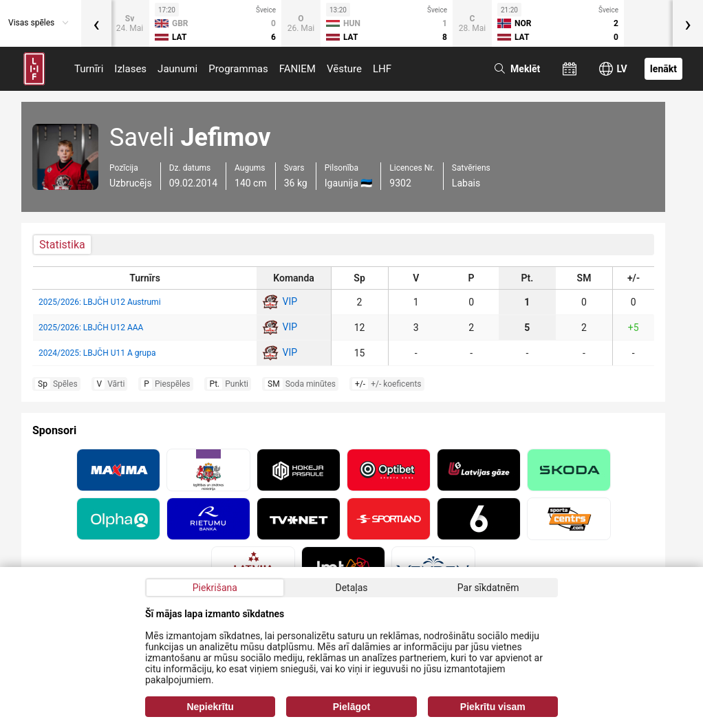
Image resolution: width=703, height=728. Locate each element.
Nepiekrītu (210, 707)
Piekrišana (215, 588)
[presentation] (96, 23)
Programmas (238, 69)
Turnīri (89, 69)
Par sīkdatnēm (488, 588)
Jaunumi (177, 69)
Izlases (130, 69)
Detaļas (351, 588)
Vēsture (344, 69)
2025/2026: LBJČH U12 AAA (91, 328)
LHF (382, 69)
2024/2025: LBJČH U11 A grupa (97, 353)
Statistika (62, 245)
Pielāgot (351, 707)
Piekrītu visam (493, 707)
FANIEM (298, 69)
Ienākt (663, 69)
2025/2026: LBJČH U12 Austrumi (100, 302)
